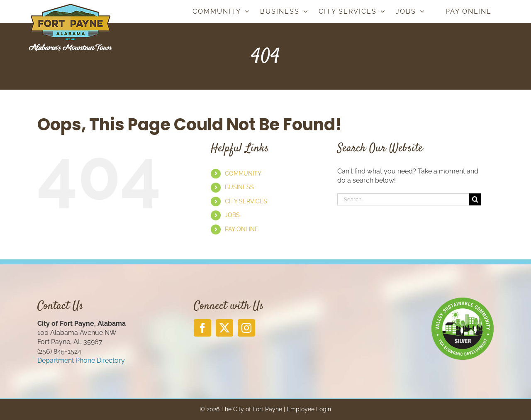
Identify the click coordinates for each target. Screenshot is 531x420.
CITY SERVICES (246, 201)
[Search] (475, 199)
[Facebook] (202, 328)
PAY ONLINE (242, 229)
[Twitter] (224, 328)
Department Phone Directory (81, 360)
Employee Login (309, 409)
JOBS (232, 215)
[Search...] (403, 199)
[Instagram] (246, 328)
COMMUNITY (243, 173)
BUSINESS (239, 187)
